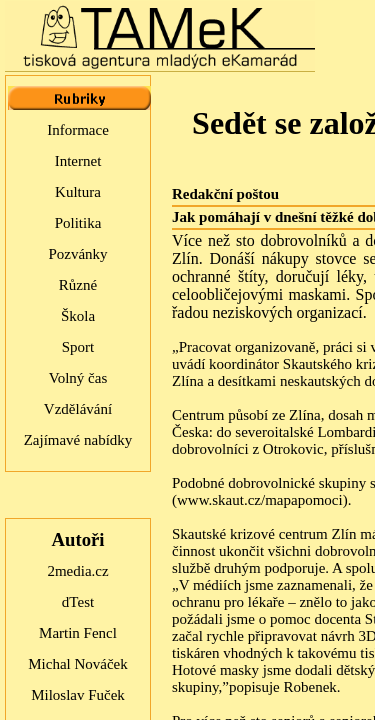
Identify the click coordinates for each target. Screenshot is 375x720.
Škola (78, 316)
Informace (78, 130)
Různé (78, 285)
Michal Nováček (78, 664)
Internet (78, 161)
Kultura (78, 192)
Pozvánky (77, 254)
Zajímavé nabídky (78, 440)
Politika (78, 223)
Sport (78, 347)
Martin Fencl (78, 633)
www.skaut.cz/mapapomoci (260, 500)
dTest (78, 602)
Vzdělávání (78, 409)
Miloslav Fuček (78, 695)
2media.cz (77, 571)
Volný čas (78, 378)
